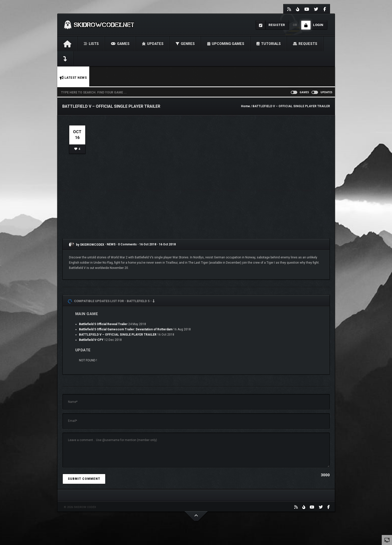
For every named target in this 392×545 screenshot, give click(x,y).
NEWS (111, 245)
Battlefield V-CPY (91, 340)
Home (245, 106)
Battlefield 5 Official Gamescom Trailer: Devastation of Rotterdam (126, 329)
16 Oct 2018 (148, 245)
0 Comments (127, 245)
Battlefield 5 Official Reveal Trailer (103, 324)
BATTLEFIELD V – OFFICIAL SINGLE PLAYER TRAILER (118, 335)
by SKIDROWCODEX (87, 245)
